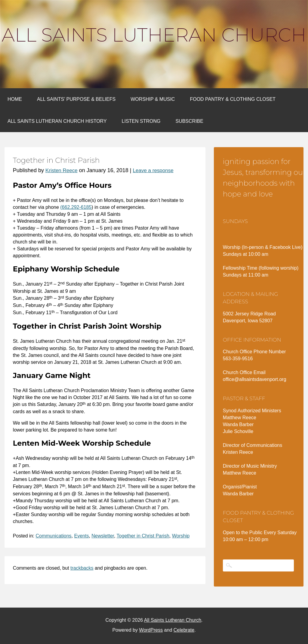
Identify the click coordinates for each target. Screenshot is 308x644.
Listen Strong (141, 121)
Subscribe (189, 121)
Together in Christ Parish (143, 536)
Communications (53, 536)
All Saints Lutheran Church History (57, 121)
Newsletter (103, 536)
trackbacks (82, 568)
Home (15, 99)
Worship (181, 536)
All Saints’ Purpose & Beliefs (76, 99)
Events (81, 536)
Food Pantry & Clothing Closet (233, 99)
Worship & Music (153, 99)
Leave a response (153, 170)
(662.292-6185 (76, 207)
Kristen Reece (62, 170)
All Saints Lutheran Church (154, 35)
